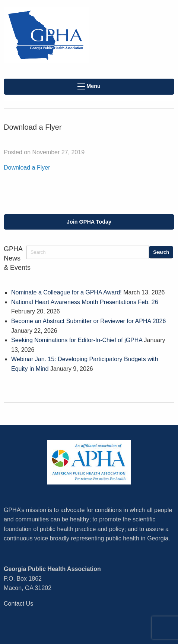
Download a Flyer (27, 168)
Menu (89, 86)
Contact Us (18, 604)
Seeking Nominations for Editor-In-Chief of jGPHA (77, 340)
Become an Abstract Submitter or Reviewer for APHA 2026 (88, 321)
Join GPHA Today (89, 222)
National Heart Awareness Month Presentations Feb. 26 (85, 302)
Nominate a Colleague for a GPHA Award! (66, 292)
